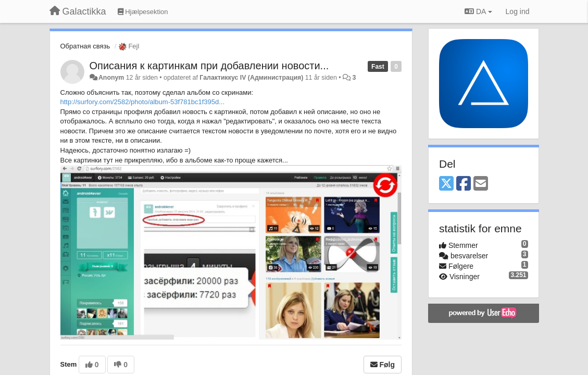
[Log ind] (518, 11)
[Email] (481, 184)
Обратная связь (85, 46)
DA (478, 11)
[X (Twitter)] (446, 184)
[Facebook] (464, 184)
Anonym (111, 78)
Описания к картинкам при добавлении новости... (209, 66)
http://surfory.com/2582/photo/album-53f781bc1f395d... (143, 102)
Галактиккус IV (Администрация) (251, 78)
